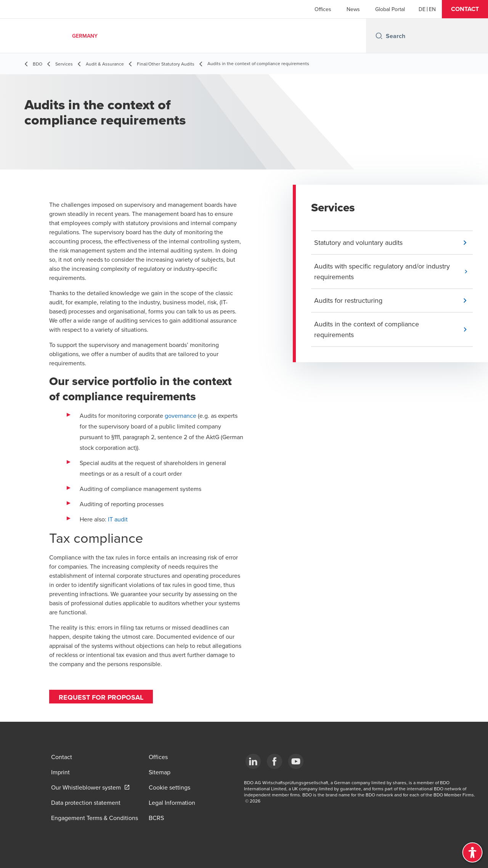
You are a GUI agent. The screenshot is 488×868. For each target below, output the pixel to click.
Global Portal (390, 9)
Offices (323, 9)
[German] (422, 9)
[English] (432, 9)
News (353, 9)
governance (181, 416)
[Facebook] (274, 761)
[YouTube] (296, 761)
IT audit (118, 519)
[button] (465, 9)
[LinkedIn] (253, 761)
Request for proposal (101, 697)
